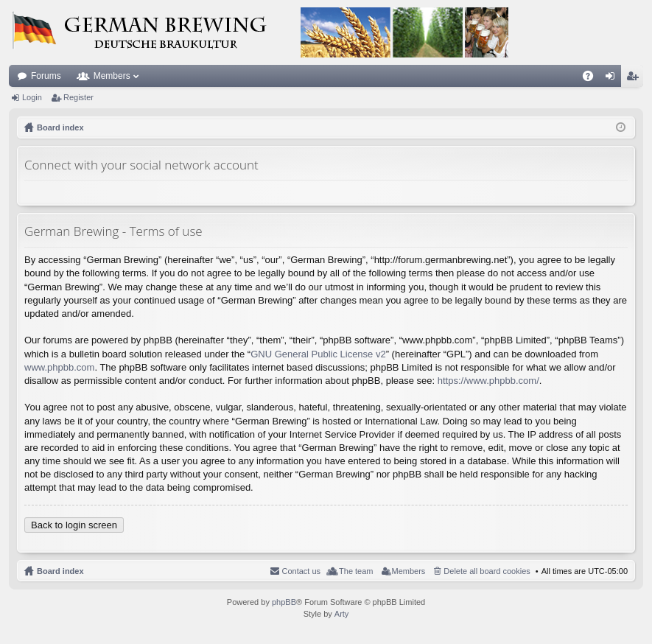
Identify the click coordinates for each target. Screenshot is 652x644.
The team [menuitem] (356, 571)
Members (112, 76)
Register (78, 97)
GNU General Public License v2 (318, 354)
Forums (46, 76)
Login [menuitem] (613, 79)
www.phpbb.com (59, 367)
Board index (60, 571)
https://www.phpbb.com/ (488, 381)
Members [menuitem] (409, 571)
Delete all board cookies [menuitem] (487, 571)
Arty (342, 614)
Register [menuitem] (635, 79)
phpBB (284, 602)
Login (32, 97)
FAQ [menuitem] (593, 79)
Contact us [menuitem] (301, 571)
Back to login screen (74, 525)
